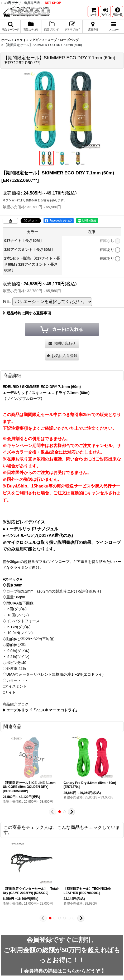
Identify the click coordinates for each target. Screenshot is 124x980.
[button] (117, 12)
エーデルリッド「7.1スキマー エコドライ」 (43, 710)
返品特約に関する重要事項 (27, 313)
